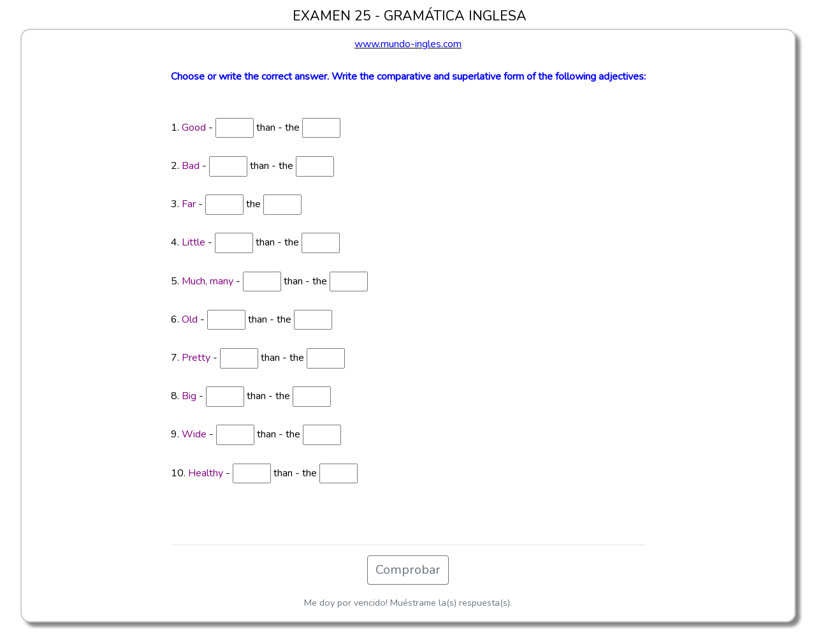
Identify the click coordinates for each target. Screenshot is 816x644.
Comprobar (408, 570)
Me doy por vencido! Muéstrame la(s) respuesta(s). (408, 603)
